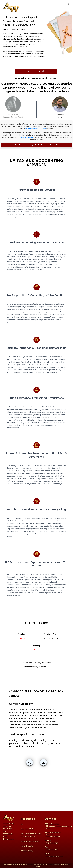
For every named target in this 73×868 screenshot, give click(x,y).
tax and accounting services (35, 129)
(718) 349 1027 (52, 850)
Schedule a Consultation (36, 71)
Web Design (65, 864)
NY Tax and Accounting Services (37, 163)
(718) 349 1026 (52, 843)
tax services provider (25, 137)
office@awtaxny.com (54, 856)
